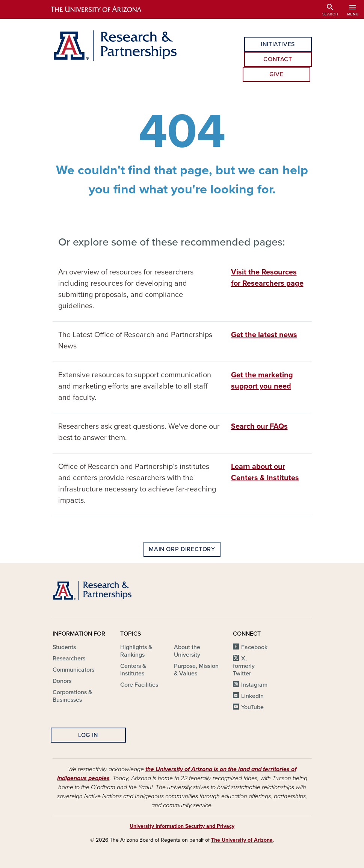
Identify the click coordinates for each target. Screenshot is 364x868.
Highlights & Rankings (136, 651)
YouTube (252, 707)
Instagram (254, 685)
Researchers (69, 659)
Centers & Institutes (133, 670)
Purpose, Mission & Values (196, 670)
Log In (88, 735)
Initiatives (278, 44)
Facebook (254, 647)
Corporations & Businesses (72, 696)
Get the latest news (264, 335)
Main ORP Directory (182, 549)
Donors (62, 681)
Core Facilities (139, 685)
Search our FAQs (259, 426)
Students (64, 647)
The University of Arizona (242, 840)
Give (276, 74)
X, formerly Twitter (244, 666)
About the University (187, 651)
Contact (278, 59)
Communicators (73, 670)
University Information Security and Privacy (182, 826)
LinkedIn (252, 696)
